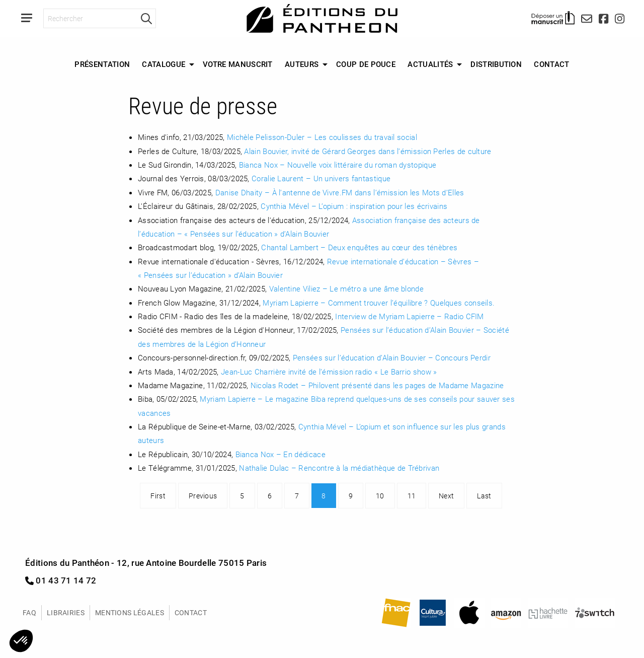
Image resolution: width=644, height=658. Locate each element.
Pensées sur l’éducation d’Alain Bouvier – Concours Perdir (392, 357)
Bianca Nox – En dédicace (280, 454)
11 (412, 496)
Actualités (430, 64)
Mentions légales (130, 612)
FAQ (29, 612)
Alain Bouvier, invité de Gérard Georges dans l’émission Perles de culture (368, 151)
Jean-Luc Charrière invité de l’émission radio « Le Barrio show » (329, 372)
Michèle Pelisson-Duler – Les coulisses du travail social (322, 137)
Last (484, 496)
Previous (203, 496)
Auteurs (302, 64)
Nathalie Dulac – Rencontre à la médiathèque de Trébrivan (339, 468)
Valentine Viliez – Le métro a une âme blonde (346, 288)
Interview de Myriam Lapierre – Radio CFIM (409, 316)
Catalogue (164, 64)
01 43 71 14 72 (61, 580)
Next (446, 496)
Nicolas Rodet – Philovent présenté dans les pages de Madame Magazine (377, 385)
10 (380, 496)
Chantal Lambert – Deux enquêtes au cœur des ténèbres (359, 247)
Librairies (66, 612)
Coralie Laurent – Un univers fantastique (321, 178)
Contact (551, 64)
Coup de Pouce (366, 64)
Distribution (496, 64)
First (158, 496)
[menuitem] (102, 64)
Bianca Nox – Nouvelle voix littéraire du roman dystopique (338, 165)
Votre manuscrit (238, 64)
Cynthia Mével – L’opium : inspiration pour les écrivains (354, 206)
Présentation (102, 64)
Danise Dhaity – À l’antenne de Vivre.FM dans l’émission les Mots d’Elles (340, 192)
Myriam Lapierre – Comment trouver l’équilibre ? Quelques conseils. (379, 303)
